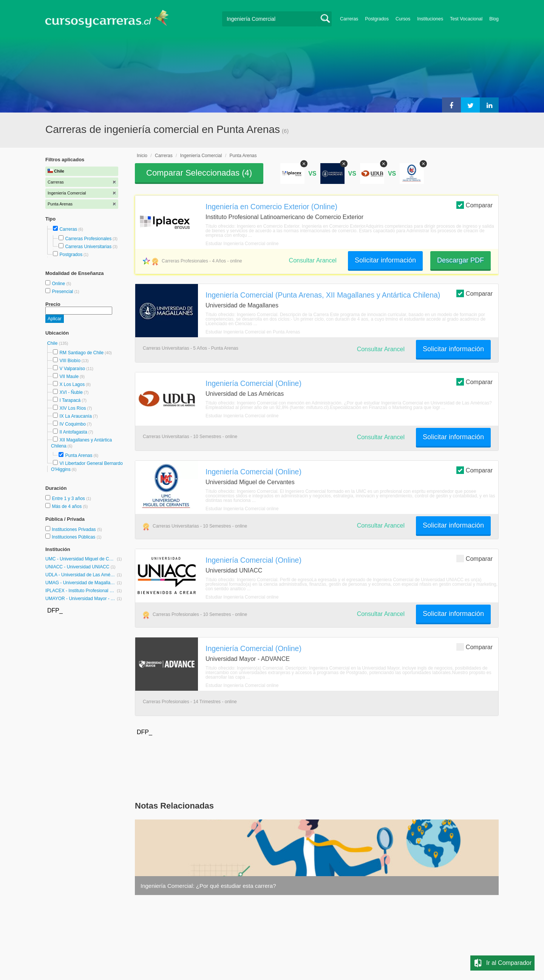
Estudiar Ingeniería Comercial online (242, 244)
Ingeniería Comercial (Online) (253, 383)
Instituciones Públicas (77, 537)
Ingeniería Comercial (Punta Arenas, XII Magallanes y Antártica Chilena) (323, 295)
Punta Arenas (79, 455)
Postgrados (377, 19)
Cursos (403, 19)
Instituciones (430, 19)
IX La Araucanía (75, 416)
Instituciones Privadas (77, 529)
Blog (494, 19)
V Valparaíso (72, 369)
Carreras (349, 19)
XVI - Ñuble (71, 392)
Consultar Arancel (313, 260)
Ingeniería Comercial (201, 156)
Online (59, 284)
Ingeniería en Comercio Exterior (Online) (271, 207)
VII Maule (69, 377)
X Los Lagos (72, 384)
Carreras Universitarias (88, 247)
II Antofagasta (73, 432)
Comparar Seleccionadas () (199, 173)
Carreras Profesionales (88, 239)
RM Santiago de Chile (81, 353)
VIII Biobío (70, 361)
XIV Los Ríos (73, 408)
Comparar (474, 205)
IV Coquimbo (72, 424)
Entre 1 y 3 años (69, 498)
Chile (53, 343)
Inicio (142, 156)
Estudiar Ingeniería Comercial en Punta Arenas (253, 332)
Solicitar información (385, 260)
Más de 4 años (67, 506)
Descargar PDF (461, 260)
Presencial (63, 292)
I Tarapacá (70, 400)
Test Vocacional (466, 19)
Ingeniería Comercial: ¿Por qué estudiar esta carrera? (208, 886)
